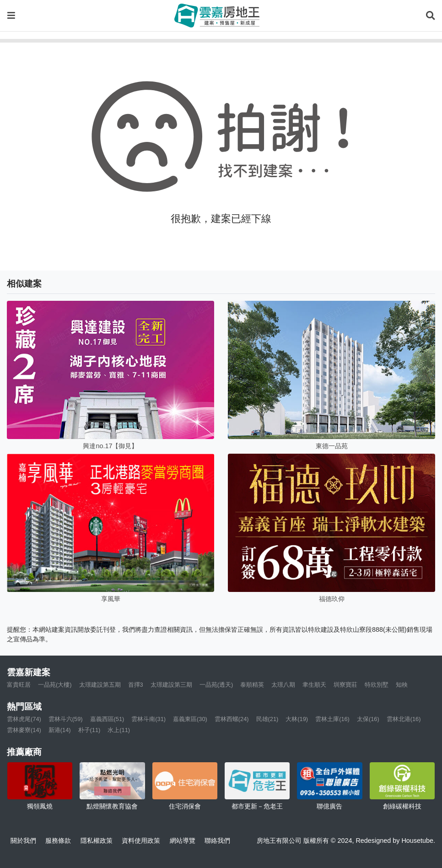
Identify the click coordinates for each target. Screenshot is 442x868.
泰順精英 (252, 685)
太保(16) (368, 719)
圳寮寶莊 (345, 685)
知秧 (402, 685)
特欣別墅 (377, 685)
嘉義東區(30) (190, 719)
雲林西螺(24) (232, 719)
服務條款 (58, 841)
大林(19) (297, 719)
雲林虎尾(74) (24, 719)
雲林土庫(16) (332, 719)
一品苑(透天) (216, 685)
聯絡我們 (217, 841)
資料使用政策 (141, 841)
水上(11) (119, 730)
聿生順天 (314, 685)
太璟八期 (283, 685)
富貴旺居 (19, 685)
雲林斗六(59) (66, 719)
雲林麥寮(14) (24, 730)
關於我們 (23, 841)
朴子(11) (89, 730)
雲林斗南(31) (148, 719)
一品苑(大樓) (55, 685)
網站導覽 (183, 841)
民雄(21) (267, 719)
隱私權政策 (97, 841)
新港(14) (60, 730)
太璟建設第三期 (171, 685)
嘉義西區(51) (107, 719)
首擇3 (136, 685)
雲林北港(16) (404, 719)
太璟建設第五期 (100, 685)
